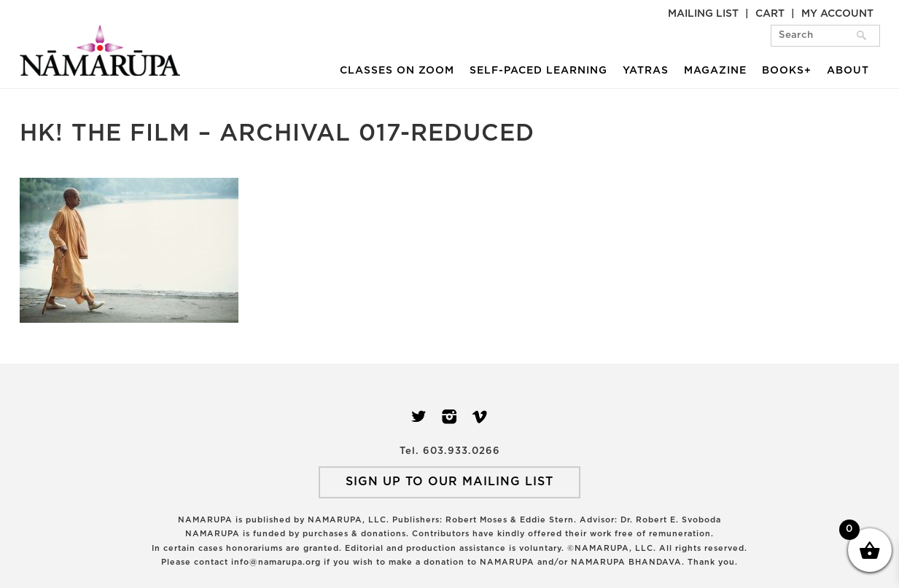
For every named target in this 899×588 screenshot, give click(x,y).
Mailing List (703, 14)
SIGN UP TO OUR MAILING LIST (449, 482)
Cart (770, 14)
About (848, 71)
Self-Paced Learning (538, 71)
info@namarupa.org (276, 562)
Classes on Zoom (397, 71)
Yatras (646, 71)
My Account (837, 14)
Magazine (715, 71)
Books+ (787, 71)
